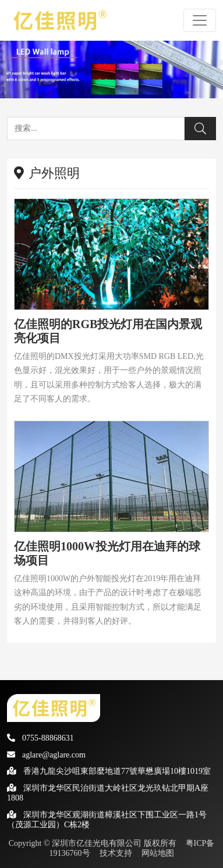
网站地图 (158, 853)
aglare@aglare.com (46, 755)
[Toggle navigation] (200, 20)
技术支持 (116, 853)
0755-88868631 (40, 738)
